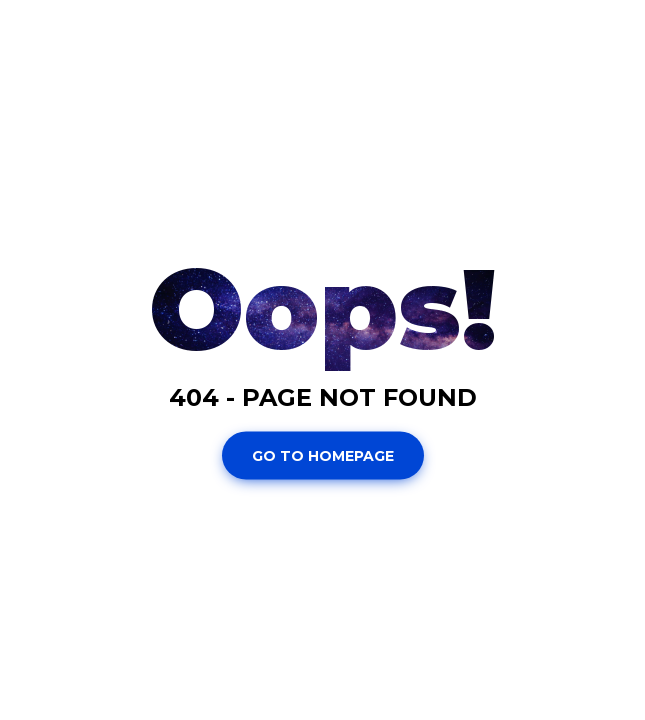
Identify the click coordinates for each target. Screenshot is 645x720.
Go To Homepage (323, 455)
